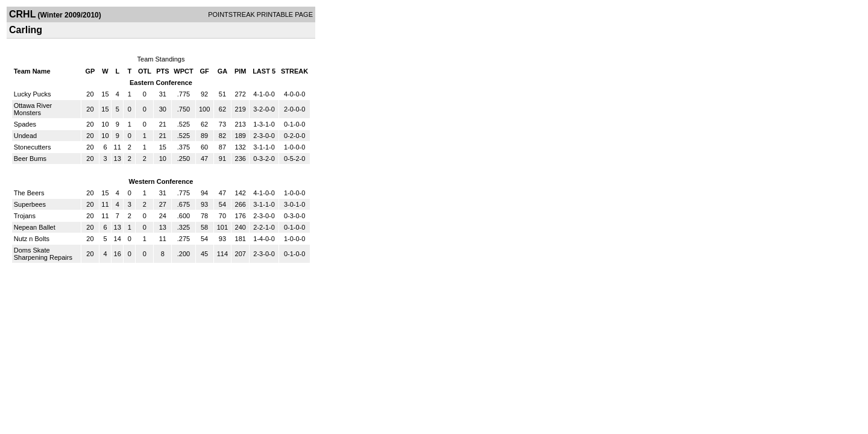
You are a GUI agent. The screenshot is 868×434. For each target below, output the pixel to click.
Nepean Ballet (35, 227)
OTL (145, 71)
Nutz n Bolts (32, 239)
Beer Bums (30, 159)
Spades (25, 124)
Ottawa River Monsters (33, 109)
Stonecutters (33, 147)
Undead (26, 136)
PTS (162, 71)
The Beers (29, 193)
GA (223, 71)
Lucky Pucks (33, 94)
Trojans (25, 216)
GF (204, 71)
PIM (241, 71)
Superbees (30, 204)
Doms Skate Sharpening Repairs (43, 254)
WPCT (183, 71)
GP (90, 71)
